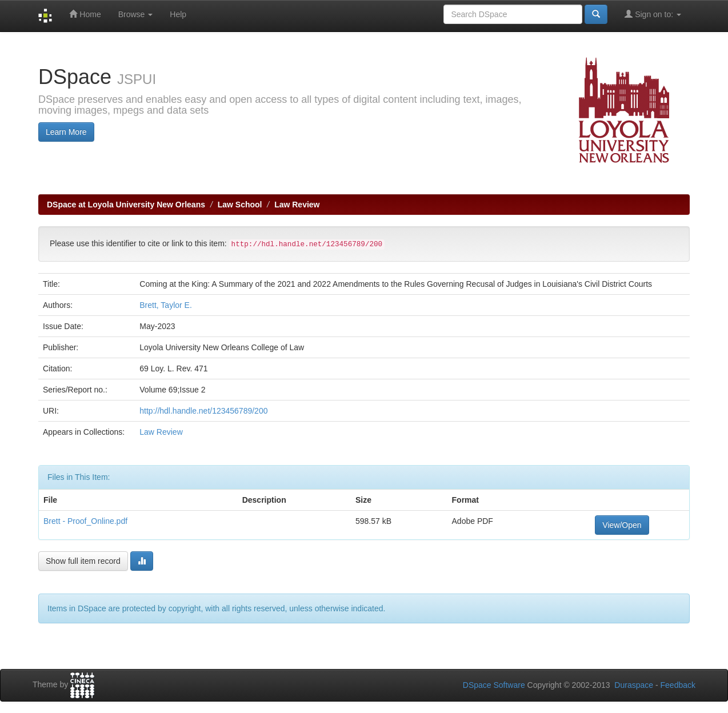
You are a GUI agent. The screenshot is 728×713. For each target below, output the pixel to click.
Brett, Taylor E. (166, 305)
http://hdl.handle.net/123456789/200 (203, 411)
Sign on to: (653, 14)
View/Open (622, 525)
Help (178, 14)
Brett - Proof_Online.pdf (85, 521)
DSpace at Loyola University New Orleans (126, 205)
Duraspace (634, 685)
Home (85, 14)
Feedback (678, 685)
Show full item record (83, 561)
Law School (240, 205)
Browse (136, 14)
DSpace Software (494, 685)
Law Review (297, 205)
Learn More (66, 132)
